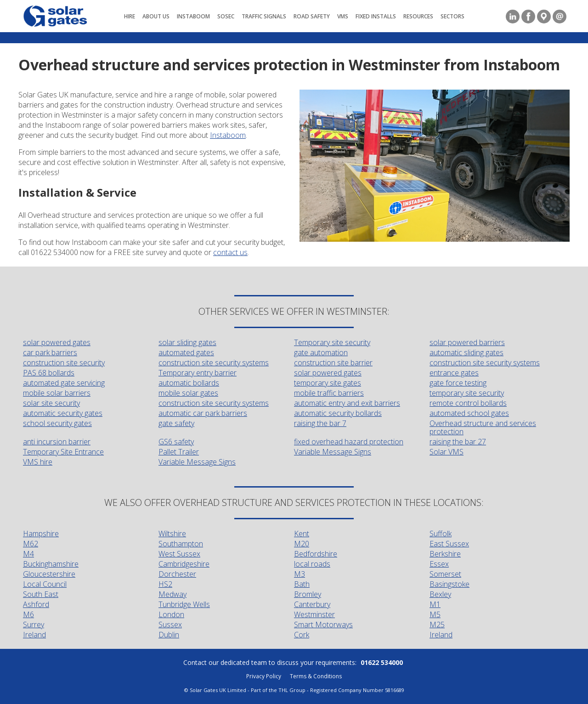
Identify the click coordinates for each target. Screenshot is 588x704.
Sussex (170, 625)
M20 (302, 544)
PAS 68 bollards (49, 373)
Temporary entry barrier (198, 373)
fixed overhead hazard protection (349, 442)
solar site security (51, 403)
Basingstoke (449, 584)
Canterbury (312, 604)
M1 (435, 604)
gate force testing (458, 383)
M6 (28, 614)
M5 (435, 614)
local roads (312, 564)
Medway (172, 594)
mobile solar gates (188, 393)
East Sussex (449, 544)
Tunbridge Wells (184, 604)
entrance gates (454, 373)
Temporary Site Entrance (63, 452)
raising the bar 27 (458, 442)
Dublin (169, 635)
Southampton (181, 544)
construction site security (64, 363)
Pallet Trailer (179, 452)
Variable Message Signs (333, 452)
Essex (439, 564)
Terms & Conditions (316, 676)
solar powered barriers (467, 342)
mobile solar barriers (57, 393)
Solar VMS (447, 452)
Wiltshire (172, 534)
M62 (31, 544)
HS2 (165, 584)
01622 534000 (382, 662)
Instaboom (228, 135)
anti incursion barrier (57, 442)
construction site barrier (333, 363)
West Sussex (179, 554)
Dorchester (177, 574)
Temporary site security (332, 342)
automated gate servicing (64, 383)
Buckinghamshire (51, 564)
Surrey (34, 625)
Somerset (445, 574)
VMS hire (38, 462)
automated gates (186, 352)
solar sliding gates (187, 342)
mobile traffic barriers (329, 393)
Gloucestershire (49, 574)
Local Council (45, 584)
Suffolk (441, 534)
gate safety (176, 423)
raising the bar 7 (320, 423)
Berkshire (445, 554)
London (171, 614)
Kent (302, 534)
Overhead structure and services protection (483, 427)
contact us (230, 252)
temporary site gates (328, 383)
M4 (28, 554)
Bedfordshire (316, 554)
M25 (437, 625)
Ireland (34, 635)
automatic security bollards (338, 413)
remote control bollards (468, 403)
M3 (300, 574)
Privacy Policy (264, 676)
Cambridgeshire (184, 564)
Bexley (440, 594)
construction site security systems (214, 363)
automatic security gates (63, 413)
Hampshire (41, 534)
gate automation (321, 352)
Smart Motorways (323, 625)
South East (41, 594)
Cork (302, 635)
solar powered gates (57, 342)
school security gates (57, 423)
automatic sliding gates (466, 352)
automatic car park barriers (203, 413)
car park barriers (50, 352)
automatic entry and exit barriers (347, 403)
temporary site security (467, 393)
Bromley (308, 594)
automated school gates (469, 413)
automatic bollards (189, 383)
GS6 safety (176, 442)
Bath (302, 584)
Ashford (36, 604)
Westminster (314, 614)
